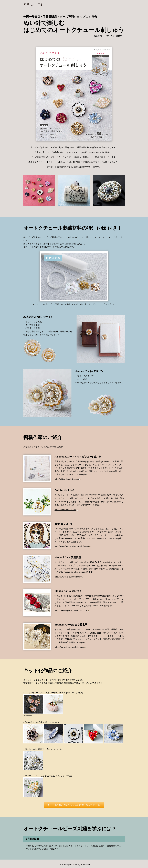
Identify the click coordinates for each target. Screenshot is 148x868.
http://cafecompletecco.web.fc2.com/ (71, 610)
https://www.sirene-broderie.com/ (69, 647)
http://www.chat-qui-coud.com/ (68, 577)
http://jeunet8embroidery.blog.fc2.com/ (72, 546)
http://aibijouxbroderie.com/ (67, 479)
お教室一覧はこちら (51, 849)
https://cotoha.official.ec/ (65, 510)
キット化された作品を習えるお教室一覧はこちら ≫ (74, 805)
